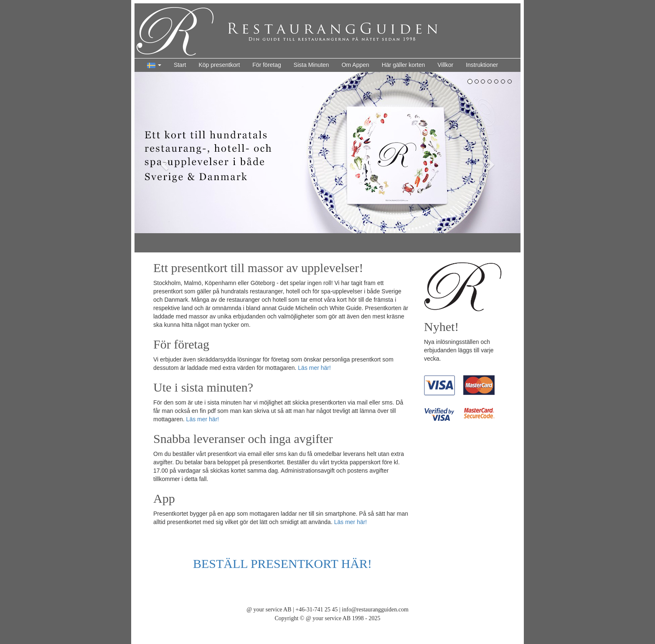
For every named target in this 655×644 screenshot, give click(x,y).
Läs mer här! (314, 368)
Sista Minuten (311, 65)
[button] (154, 65)
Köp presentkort (219, 65)
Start (180, 65)
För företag (267, 65)
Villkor (445, 65)
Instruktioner (482, 65)
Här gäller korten (404, 65)
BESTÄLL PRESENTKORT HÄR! (282, 564)
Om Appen (355, 65)
